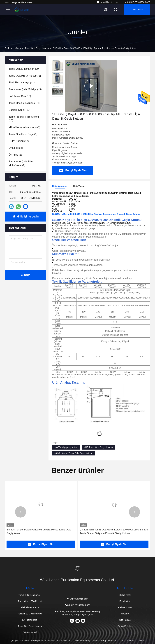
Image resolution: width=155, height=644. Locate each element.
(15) (20, 96)
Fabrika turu (125, 601)
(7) (25, 127)
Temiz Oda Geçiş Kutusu (37, 48)
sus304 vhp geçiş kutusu (66, 447)
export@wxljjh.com (107, 2)
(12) (19, 141)
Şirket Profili (125, 595)
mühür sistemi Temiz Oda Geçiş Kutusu (73, 453)
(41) (22, 83)
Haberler (125, 614)
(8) (16, 148)
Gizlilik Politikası (125, 626)
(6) (15, 155)
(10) (19, 110)
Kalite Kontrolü (125, 607)
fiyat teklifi (137, 10)
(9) (23, 134)
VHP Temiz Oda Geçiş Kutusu (98, 447)
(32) (25, 76)
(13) (25, 103)
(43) (25, 89)
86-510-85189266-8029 (137, 2)
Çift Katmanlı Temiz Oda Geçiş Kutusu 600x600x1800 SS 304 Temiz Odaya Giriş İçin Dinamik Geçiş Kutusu (114, 531)
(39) (24, 69)
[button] (21, 512)
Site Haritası (125, 620)
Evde (7, 48)
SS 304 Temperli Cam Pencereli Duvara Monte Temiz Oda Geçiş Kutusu (39, 531)
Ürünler (17, 48)
